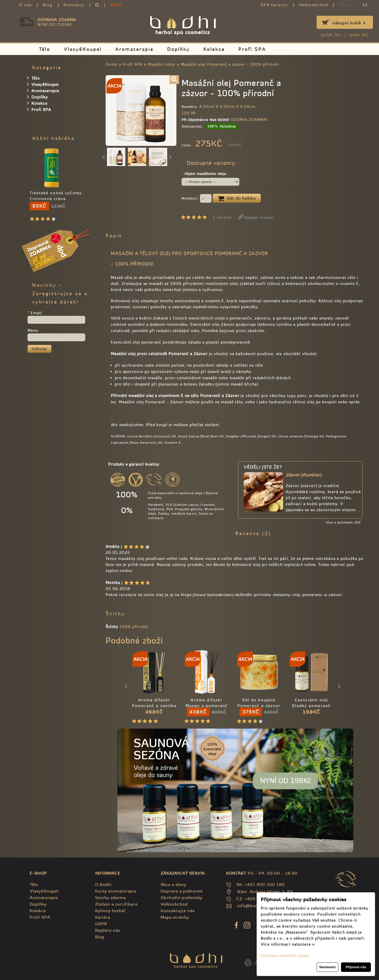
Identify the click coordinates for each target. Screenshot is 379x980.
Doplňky (178, 49)
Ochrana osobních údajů (285, 956)
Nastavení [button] (327, 967)
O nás (25, 5)
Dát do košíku (237, 199)
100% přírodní (134, 627)
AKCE (116, 5)
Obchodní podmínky (182, 898)
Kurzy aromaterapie (116, 891)
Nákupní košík (349, 23)
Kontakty (74, 5)
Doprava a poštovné (182, 891)
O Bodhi (103, 884)
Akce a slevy (174, 884)
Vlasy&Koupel (83, 49)
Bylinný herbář (110, 911)
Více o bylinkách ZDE (343, 522)
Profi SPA (252, 49)
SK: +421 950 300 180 (261, 884)
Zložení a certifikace (116, 904)
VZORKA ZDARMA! (249, 120)
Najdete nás (108, 930)
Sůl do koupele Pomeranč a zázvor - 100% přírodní (259, 706)
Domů (112, 64)
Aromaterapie (134, 49)
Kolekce (214, 49)
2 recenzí (222, 218)
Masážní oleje (162, 64)
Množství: (197, 199)
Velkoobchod (313, 5)
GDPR (101, 924)
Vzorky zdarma (110, 898)
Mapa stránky (175, 917)
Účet (344, 5)
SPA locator (274, 5)
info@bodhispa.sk (256, 906)
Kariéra (103, 917)
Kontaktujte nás (178, 911)
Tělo (45, 49)
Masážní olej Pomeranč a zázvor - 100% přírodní (230, 64)
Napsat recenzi (256, 218)
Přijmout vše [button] (356, 967)
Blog (48, 5)
